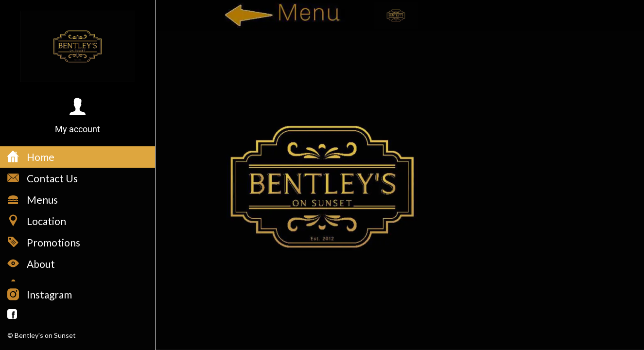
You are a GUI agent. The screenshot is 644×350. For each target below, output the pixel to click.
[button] (78, 116)
